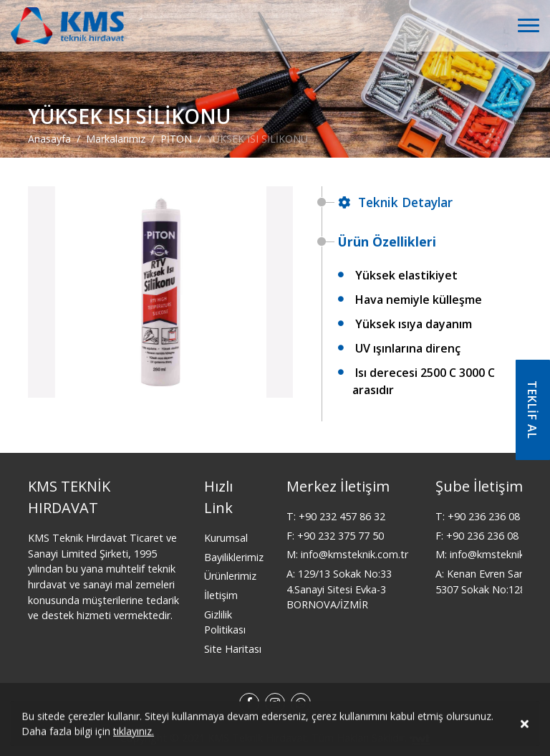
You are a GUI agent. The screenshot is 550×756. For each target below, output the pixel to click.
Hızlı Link (218, 497)
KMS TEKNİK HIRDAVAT (69, 497)
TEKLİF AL (532, 410)
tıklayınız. (134, 733)
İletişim (221, 595)
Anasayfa (49, 138)
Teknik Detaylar (395, 202)
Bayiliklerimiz (234, 557)
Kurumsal (226, 538)
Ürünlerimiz (230, 576)
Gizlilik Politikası (225, 622)
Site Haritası (233, 649)
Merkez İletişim (338, 486)
